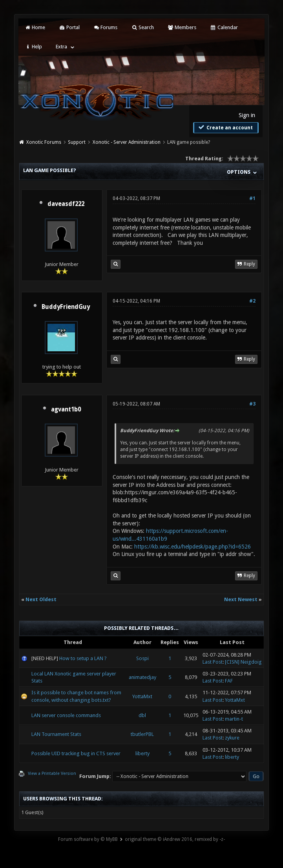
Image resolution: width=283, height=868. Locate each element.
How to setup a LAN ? (83, 658)
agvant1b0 (66, 409)
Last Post (213, 662)
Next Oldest (41, 599)
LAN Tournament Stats (56, 734)
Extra (61, 47)
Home (35, 27)
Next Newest (241, 599)
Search (142, 27)
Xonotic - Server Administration (127, 142)
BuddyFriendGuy (66, 307)
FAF (229, 681)
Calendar (224, 27)
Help (33, 47)
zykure (232, 738)
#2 (252, 301)
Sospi (142, 658)
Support (77, 142)
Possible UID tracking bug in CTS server (76, 753)
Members (182, 27)
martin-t (234, 719)
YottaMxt (142, 696)
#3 (252, 404)
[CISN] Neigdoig (243, 662)
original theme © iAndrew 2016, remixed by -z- (175, 839)
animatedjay (142, 677)
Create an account (225, 127)
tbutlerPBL (142, 734)
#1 (252, 198)
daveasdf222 (66, 204)
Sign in (247, 115)
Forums (105, 27)
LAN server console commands (66, 715)
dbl (142, 715)
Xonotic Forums (44, 142)
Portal (69, 27)
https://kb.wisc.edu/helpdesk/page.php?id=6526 (193, 547)
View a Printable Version (52, 773)
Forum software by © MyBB (88, 839)
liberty (142, 753)
